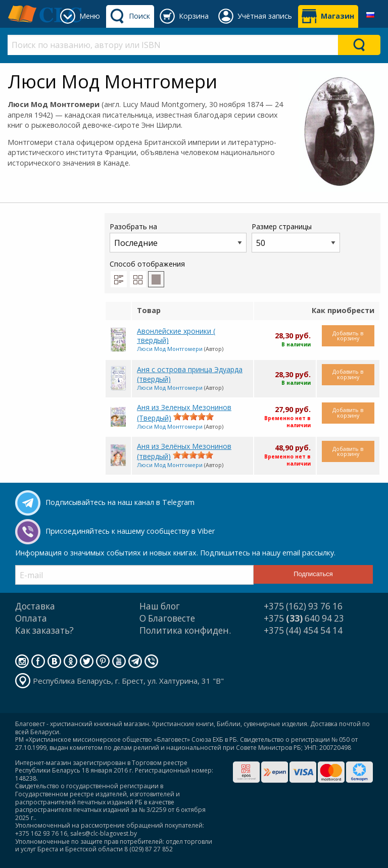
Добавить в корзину (348, 336)
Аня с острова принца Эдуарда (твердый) (190, 374)
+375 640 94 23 (304, 618)
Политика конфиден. (185, 630)
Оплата (31, 618)
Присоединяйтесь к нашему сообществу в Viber (130, 531)
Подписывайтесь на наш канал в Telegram (120, 502)
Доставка (35, 606)
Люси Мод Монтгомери (170, 349)
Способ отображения (147, 273)
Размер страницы (296, 237)
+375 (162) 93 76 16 (303, 606)
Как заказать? (44, 630)
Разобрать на (178, 237)
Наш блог (160, 606)
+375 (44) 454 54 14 (303, 630)
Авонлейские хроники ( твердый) (176, 336)
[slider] (193, 417)
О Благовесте (167, 618)
